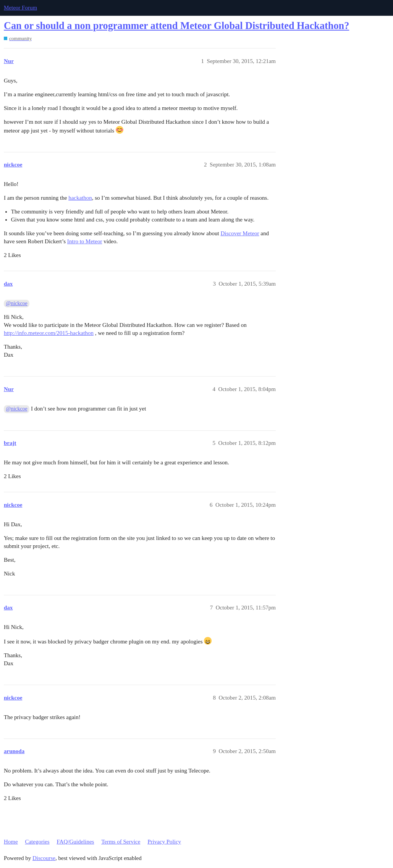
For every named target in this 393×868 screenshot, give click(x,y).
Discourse (44, 858)
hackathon (80, 198)
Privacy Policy (164, 842)
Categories (37, 842)
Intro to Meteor (85, 241)
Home (11, 842)
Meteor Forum (20, 8)
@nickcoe (17, 303)
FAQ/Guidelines (75, 842)
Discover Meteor (240, 233)
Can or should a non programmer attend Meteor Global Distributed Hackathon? (176, 26)
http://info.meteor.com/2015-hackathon (49, 333)
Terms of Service (121, 842)
